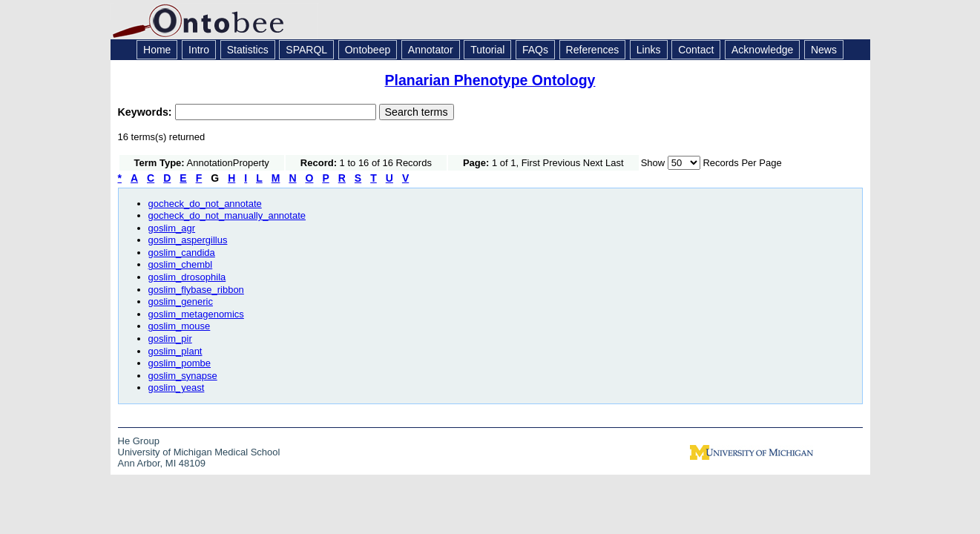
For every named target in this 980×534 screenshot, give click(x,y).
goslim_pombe (180, 363)
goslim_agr (172, 228)
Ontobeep (368, 50)
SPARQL (306, 50)
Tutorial (487, 50)
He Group (139, 441)
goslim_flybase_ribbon (196, 290)
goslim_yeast (177, 388)
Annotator (431, 50)
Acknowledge (762, 50)
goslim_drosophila (187, 277)
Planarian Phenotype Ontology (490, 80)
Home (157, 50)
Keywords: (147, 112)
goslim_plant (175, 351)
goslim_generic (181, 301)
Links (649, 50)
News (824, 50)
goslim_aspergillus (188, 240)
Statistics (248, 50)
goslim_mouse (180, 326)
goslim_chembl (181, 264)
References (593, 50)
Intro (199, 50)
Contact (696, 50)
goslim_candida (182, 253)
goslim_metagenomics (196, 314)
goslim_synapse (183, 376)
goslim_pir (170, 339)
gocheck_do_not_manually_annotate (227, 215)
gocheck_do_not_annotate (205, 204)
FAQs (535, 50)
